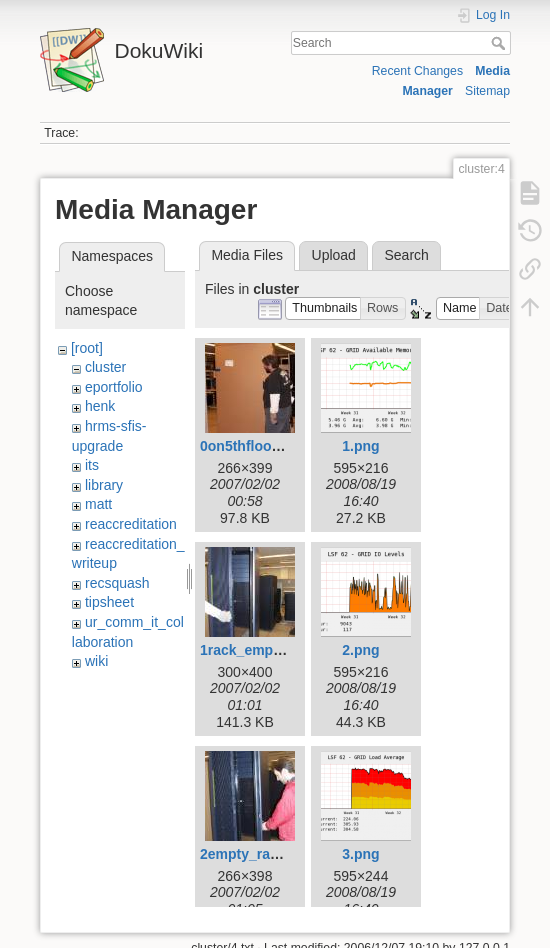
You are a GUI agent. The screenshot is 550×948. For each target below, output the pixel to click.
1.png (360, 446)
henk (100, 406)
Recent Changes (417, 71)
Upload (334, 255)
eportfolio (114, 387)
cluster (105, 367)
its (92, 465)
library (104, 485)
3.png (360, 854)
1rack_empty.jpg (254, 650)
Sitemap (487, 91)
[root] (87, 348)
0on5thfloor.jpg (250, 446)
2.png (360, 650)
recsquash (117, 583)
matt (98, 504)
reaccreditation (131, 524)
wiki (96, 661)
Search (500, 43)
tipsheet (109, 602)
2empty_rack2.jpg (259, 854)
